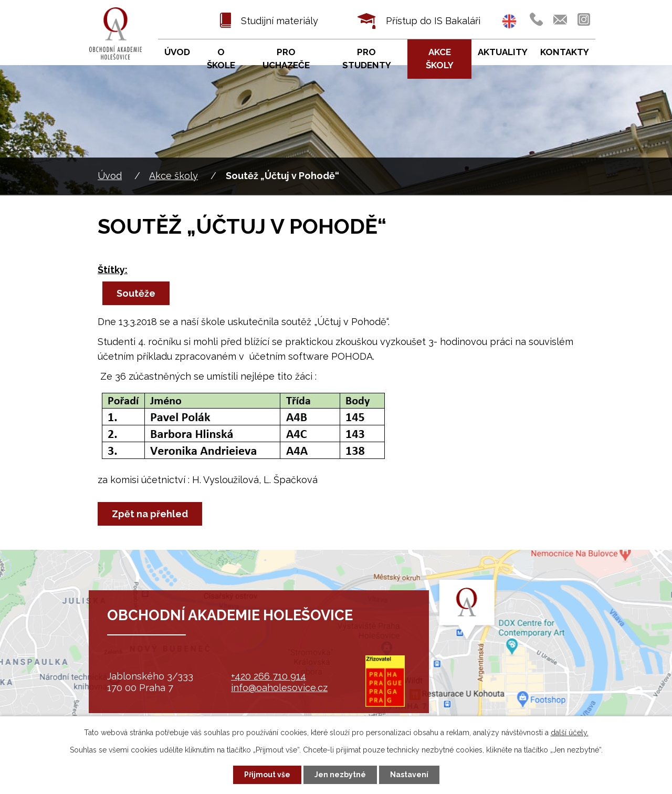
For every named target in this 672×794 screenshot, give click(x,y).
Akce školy (174, 176)
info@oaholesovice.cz (279, 688)
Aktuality (503, 52)
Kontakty (565, 52)
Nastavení (409, 775)
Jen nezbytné (340, 775)
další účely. (570, 733)
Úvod (110, 176)
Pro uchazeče (286, 59)
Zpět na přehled (150, 514)
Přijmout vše (267, 775)
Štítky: (113, 270)
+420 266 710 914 (269, 676)
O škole (221, 59)
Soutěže (136, 293)
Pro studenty (367, 59)
